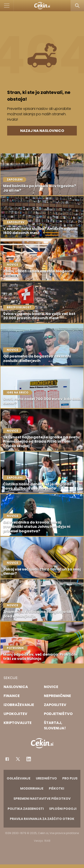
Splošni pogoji (63, 809)
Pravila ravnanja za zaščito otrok (42, 819)
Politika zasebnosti (26, 809)
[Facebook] (7, 759)
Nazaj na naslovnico (42, 131)
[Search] (77, 6)
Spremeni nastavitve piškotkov (42, 799)
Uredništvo (46, 778)
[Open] (7, 6)
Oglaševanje (19, 778)
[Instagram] (29, 759)
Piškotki (56, 788)
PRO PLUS (70, 778)
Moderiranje (32, 788)
